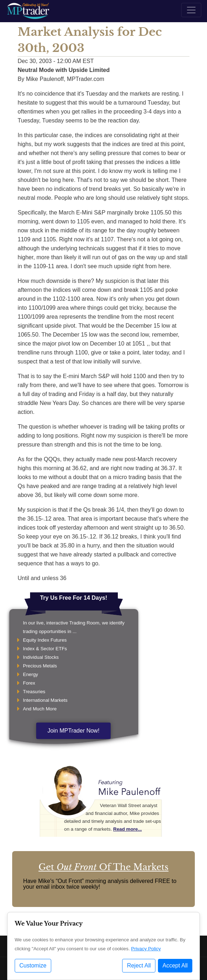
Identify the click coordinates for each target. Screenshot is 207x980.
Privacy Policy (146, 949)
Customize (33, 965)
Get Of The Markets (103, 867)
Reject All (139, 965)
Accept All (175, 965)
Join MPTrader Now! (73, 731)
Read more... (127, 829)
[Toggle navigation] (191, 10)
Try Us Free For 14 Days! (74, 598)
